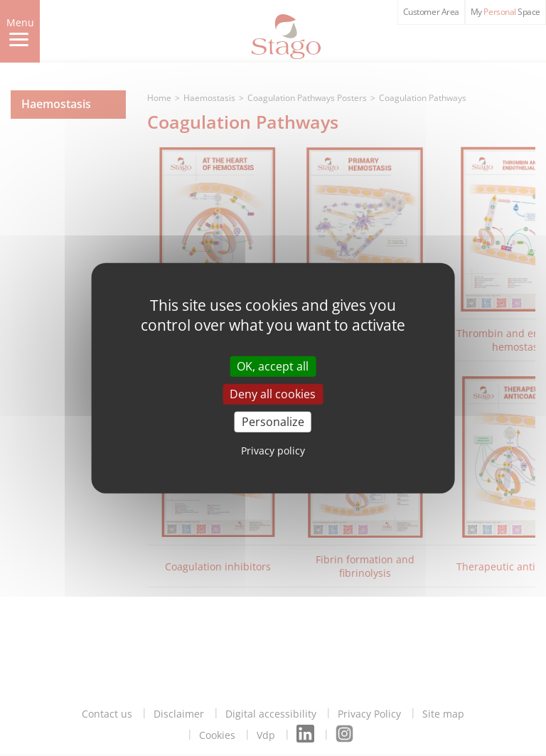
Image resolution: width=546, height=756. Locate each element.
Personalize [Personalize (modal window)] (273, 422)
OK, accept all (273, 366)
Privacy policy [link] (273, 451)
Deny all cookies (273, 393)
